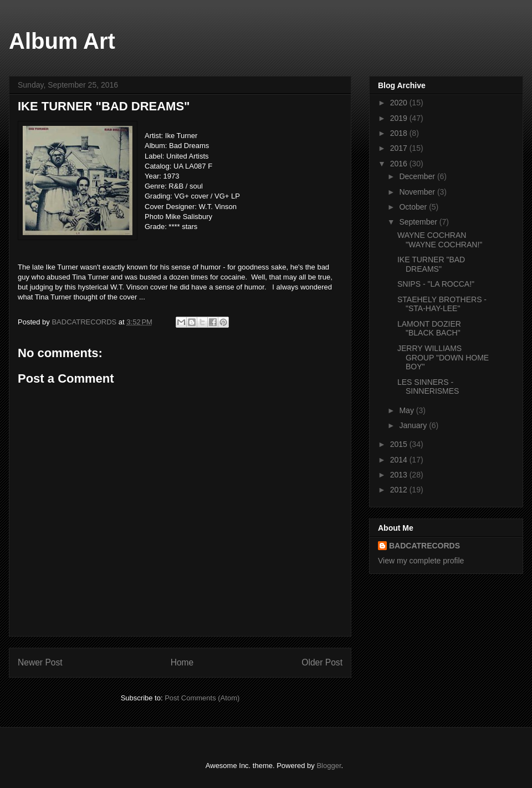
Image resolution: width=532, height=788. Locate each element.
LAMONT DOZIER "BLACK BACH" (429, 329)
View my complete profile (421, 561)
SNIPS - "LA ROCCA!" (436, 284)
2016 (400, 164)
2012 (400, 490)
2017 (400, 148)
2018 (400, 133)
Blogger (329, 766)
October (414, 207)
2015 (400, 444)
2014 (400, 460)
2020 (400, 103)
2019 (400, 118)
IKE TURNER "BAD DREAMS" (431, 264)
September (419, 222)
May (407, 410)
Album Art (62, 41)
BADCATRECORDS (424, 546)
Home (182, 662)
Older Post (322, 662)
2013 (400, 475)
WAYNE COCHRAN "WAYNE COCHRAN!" (440, 240)
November (418, 192)
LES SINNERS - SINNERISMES (428, 387)
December (418, 176)
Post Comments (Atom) (202, 698)
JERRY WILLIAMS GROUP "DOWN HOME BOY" (443, 358)
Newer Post (40, 662)
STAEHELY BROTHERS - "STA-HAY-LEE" (442, 304)
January (414, 425)
